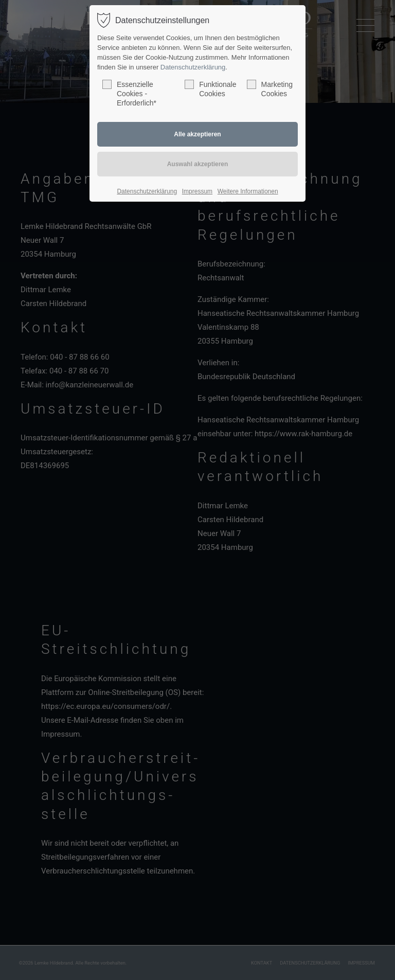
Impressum (197, 191)
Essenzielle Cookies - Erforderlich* (129, 93)
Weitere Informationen (248, 191)
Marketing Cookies (270, 89)
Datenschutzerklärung (193, 67)
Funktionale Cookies (210, 89)
